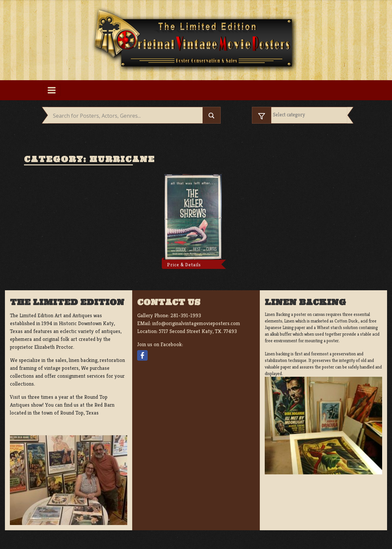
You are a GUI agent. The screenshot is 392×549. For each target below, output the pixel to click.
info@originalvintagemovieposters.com (196, 323)
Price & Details (184, 265)
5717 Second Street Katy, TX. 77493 (198, 331)
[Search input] (127, 116)
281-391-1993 (186, 315)
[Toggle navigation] (52, 90)
